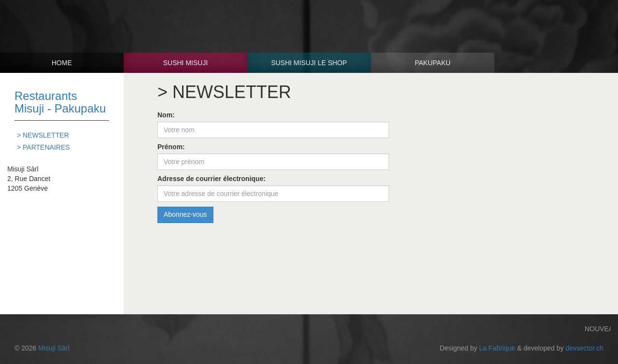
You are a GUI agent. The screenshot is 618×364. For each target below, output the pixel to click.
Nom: (166, 115)
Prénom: (171, 147)
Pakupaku (433, 63)
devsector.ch (584, 348)
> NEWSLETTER (43, 135)
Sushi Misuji (186, 63)
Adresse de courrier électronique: (211, 179)
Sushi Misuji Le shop (309, 63)
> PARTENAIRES (43, 147)
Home (62, 63)
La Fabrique (497, 348)
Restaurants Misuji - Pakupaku (60, 102)
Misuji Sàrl (54, 348)
